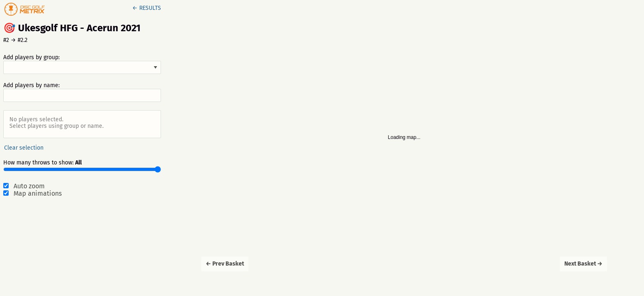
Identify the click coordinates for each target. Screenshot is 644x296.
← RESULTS (147, 8)
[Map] (404, 148)
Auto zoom (29, 186)
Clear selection (24, 148)
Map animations (38, 194)
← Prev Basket (225, 264)
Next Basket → (583, 264)
